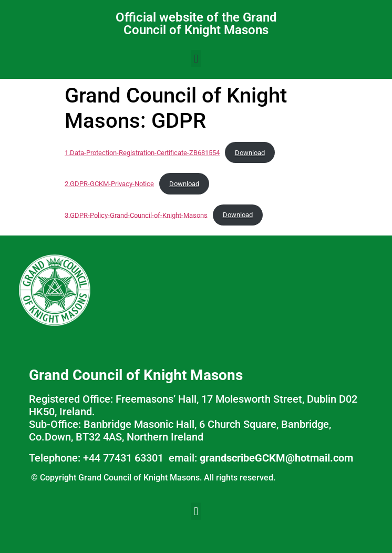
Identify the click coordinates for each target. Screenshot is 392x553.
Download (250, 153)
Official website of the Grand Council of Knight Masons (196, 24)
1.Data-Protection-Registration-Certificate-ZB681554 (142, 153)
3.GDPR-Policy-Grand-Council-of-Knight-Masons (136, 215)
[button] (196, 59)
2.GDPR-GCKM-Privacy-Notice (109, 184)
